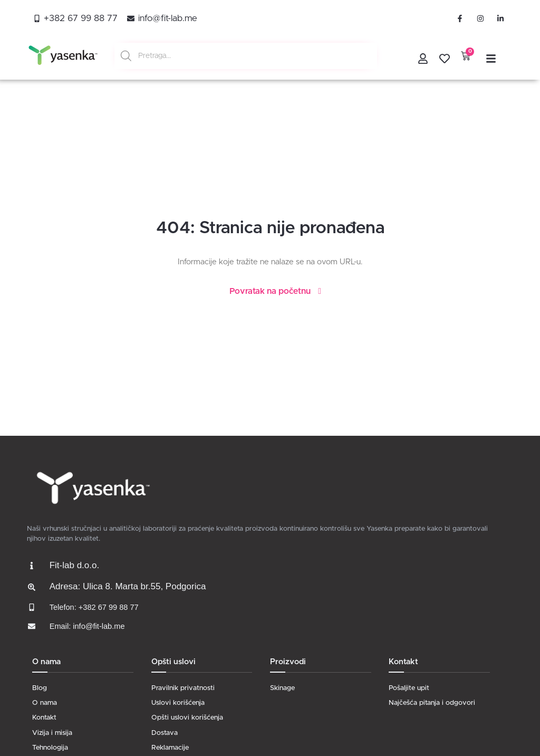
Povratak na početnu (270, 291)
